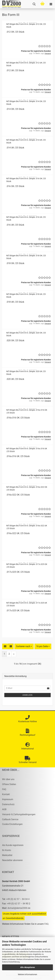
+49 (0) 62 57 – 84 (16, 904)
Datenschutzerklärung (11, 962)
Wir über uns (8, 779)
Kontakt (6, 794)
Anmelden (27, 695)
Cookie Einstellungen (12, 824)
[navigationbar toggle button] (51, 4)
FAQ (4, 789)
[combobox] (24, 646)
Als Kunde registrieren (13, 845)
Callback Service (10, 819)
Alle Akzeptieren (28, 967)
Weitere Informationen (27, 974)
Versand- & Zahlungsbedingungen (19, 814)
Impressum (8, 799)
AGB (4, 809)
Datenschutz (8, 804)
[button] (5, 646)
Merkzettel (7, 855)
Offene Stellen (9, 784)
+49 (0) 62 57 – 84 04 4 (18, 899)
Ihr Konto (7, 850)
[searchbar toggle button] (34, 4)
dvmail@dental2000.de (19, 908)
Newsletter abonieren (12, 860)
